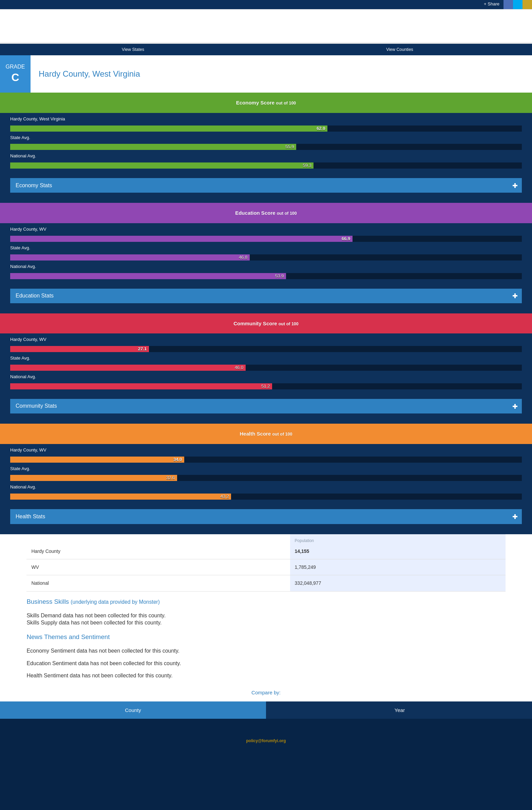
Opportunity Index (266, 29)
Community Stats (65, 406)
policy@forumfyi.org (266, 741)
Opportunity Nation (266, 759)
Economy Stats (63, 185)
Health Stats (59, 516)
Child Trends (266, 786)
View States (133, 50)
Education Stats (64, 295)
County (133, 710)
